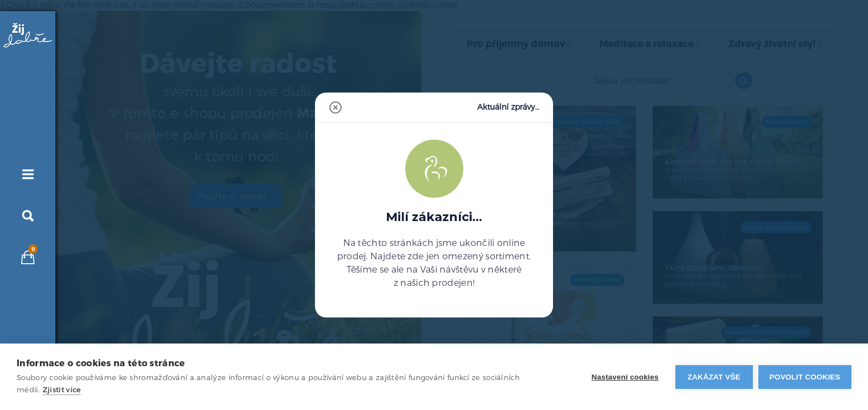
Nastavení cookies (625, 377)
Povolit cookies (805, 377)
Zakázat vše (714, 377)
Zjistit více (62, 390)
